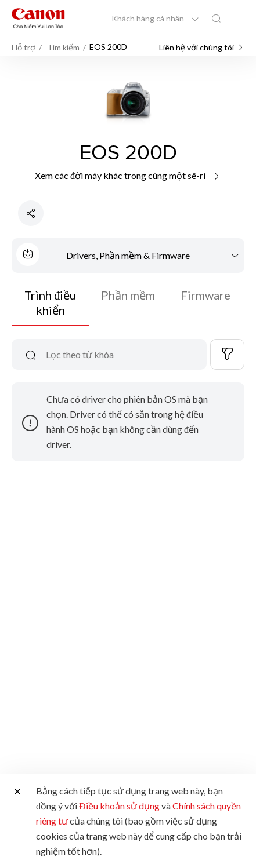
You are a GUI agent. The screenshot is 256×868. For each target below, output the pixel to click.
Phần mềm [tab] (128, 295)
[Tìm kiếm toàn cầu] (216, 19)
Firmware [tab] (205, 295)
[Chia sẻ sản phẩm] (31, 213)
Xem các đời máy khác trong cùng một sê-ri (128, 175)
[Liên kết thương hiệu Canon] (38, 18)
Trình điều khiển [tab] (50, 302)
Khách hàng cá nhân (149, 19)
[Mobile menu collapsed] (237, 19)
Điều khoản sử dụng (119, 806)
